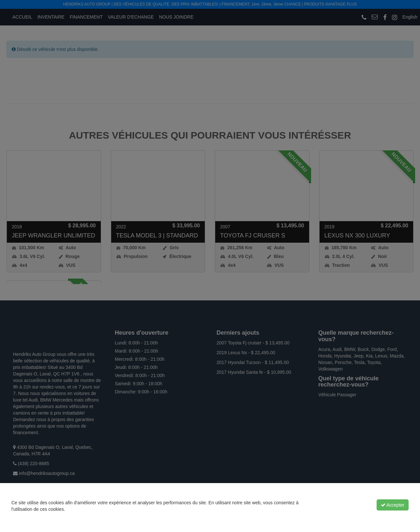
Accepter (393, 505)
